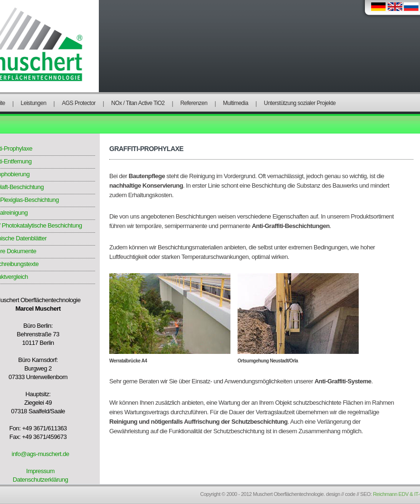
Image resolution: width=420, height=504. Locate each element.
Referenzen (194, 103)
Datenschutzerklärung (40, 480)
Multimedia (235, 103)
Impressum (40, 471)
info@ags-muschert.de (41, 454)
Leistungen (34, 103)
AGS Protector (79, 103)
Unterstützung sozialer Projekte (300, 103)
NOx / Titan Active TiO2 (138, 103)
